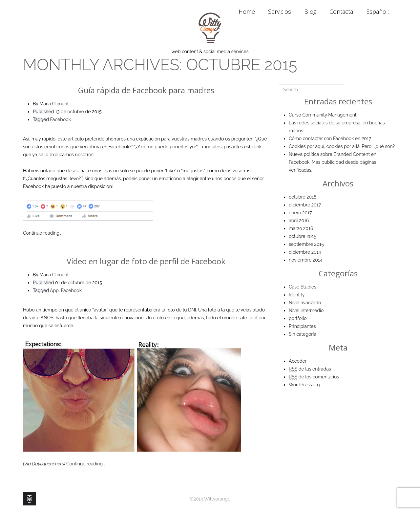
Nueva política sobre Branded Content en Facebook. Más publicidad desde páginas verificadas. (333, 162)
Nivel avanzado (305, 303)
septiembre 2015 (306, 244)
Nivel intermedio (306, 310)
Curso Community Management (323, 115)
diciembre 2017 (305, 205)
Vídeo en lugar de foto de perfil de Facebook (146, 261)
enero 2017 (300, 213)
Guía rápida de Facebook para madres (146, 90)
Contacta (341, 11)
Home (247, 11)
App (54, 290)
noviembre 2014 (305, 260)
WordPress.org (304, 385)
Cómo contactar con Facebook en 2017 (330, 139)
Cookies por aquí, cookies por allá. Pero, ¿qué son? (342, 146)
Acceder (298, 361)
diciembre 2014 (305, 252)
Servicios (280, 11)
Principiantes (302, 326)
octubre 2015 (303, 236)
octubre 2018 (303, 197)
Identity (297, 295)
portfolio (298, 318)
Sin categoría (303, 334)
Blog (310, 11)
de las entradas (310, 369)
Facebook (61, 119)
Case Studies (303, 287)
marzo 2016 (301, 228)
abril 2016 (299, 221)
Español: (378, 11)
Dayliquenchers (48, 464)
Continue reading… (42, 233)
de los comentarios (314, 377)
